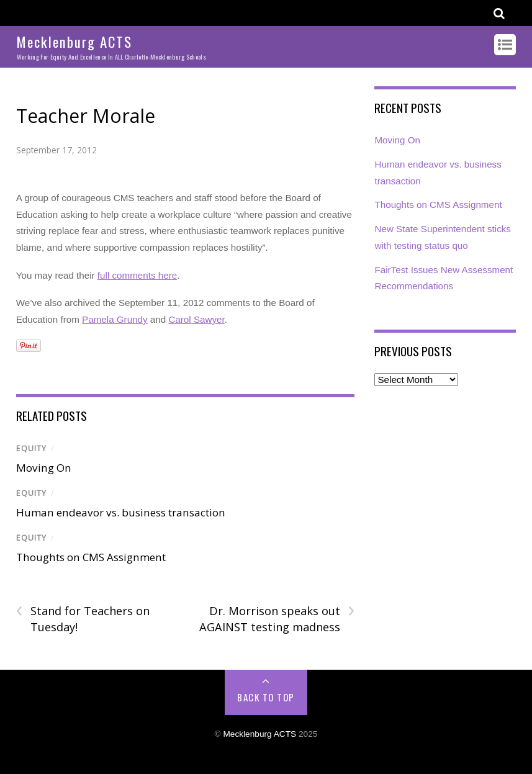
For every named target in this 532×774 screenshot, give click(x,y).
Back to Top (266, 697)
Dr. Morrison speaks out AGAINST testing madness (277, 619)
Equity (31, 448)
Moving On (44, 468)
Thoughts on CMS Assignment (91, 557)
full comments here (137, 275)
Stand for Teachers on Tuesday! (83, 619)
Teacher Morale (86, 116)
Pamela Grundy (115, 319)
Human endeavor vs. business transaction (121, 512)
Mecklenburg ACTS (259, 734)
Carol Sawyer (196, 319)
